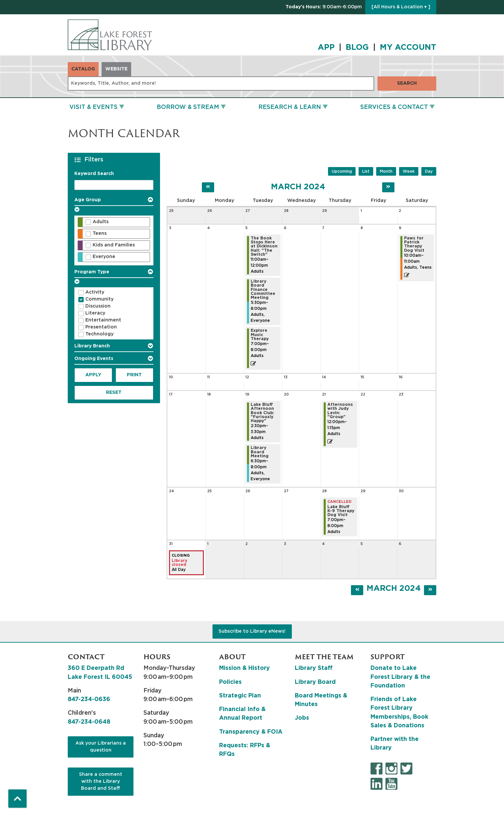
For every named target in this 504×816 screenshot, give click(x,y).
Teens (100, 233)
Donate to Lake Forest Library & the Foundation (400, 677)
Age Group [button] (88, 200)
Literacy (95, 313)
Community (99, 299)
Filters (95, 159)
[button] (324, 7)
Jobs (302, 718)
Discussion (98, 306)
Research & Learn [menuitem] (290, 107)
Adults (101, 222)
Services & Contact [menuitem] (394, 107)
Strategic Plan (240, 696)
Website (116, 69)
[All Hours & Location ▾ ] (401, 7)
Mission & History (245, 668)
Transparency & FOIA (251, 732)
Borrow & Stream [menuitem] (188, 107)
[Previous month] (208, 187)
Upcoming (342, 171)
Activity (95, 292)
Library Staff (314, 668)
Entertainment (103, 320)
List (366, 171)
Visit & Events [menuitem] (93, 107)
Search (407, 83)
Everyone (104, 257)
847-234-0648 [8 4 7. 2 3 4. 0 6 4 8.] (89, 722)
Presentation (101, 327)
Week (409, 171)
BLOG (357, 47)
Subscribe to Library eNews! (252, 631)
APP (326, 47)
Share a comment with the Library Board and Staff (101, 781)
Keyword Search (94, 174)
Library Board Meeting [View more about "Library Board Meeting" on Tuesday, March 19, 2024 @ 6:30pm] (260, 452)
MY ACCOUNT (408, 47)
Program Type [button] (92, 272)
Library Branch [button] (92, 346)
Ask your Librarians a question (101, 747)
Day (429, 171)
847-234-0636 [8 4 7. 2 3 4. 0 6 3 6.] (89, 699)
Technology (99, 334)
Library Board (315, 682)
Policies (230, 682)
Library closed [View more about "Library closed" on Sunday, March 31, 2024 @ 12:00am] (179, 563)
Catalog (83, 69)
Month (386, 171)
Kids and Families (114, 245)
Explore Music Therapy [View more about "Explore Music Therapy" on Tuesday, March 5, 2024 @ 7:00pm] (260, 335)
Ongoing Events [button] (94, 359)
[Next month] (388, 187)
